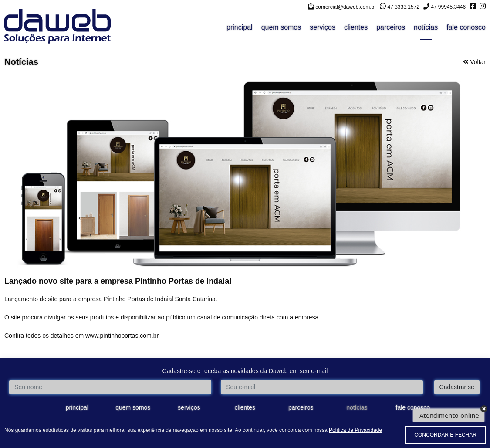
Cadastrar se (457, 387)
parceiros (391, 27)
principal (240, 27)
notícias (426, 27)
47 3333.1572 (400, 7)
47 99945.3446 (444, 7)
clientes (356, 27)
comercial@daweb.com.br (342, 7)
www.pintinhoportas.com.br (122, 336)
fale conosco (466, 27)
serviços (323, 27)
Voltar (474, 62)
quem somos (281, 27)
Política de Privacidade (355, 430)
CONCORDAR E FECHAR (445, 435)
